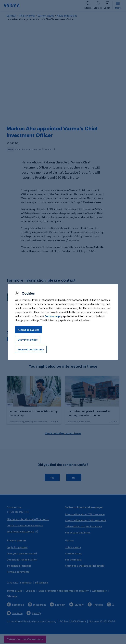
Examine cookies (28, 340)
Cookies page (53, 316)
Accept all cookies (28, 330)
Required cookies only (31, 349)
